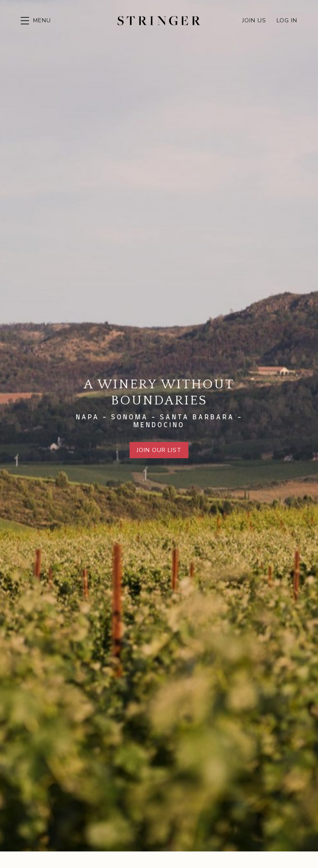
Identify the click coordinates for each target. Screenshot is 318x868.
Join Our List (159, 450)
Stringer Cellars (159, 21)
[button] (36, 21)
